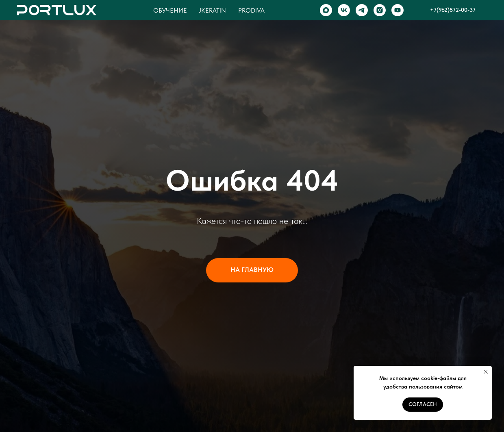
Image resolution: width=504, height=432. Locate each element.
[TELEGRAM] (362, 10)
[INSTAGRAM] (380, 10)
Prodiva (251, 10)
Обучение (170, 10)
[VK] (344, 10)
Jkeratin (213, 10)
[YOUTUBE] (398, 10)
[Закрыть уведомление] (486, 372)
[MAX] (326, 10)
